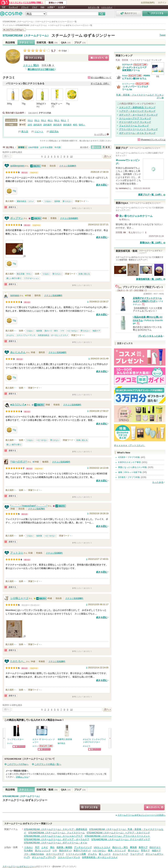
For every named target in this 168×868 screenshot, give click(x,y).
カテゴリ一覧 (94, 7)
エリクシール (128, 84)
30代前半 (57, 125)
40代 (75, 125)
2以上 (37, 120)
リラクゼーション (32, 278)
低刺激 (57, 201)
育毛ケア (145, 851)
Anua (125, 76)
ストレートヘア (120, 854)
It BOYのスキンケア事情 (129, 462)
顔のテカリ (155, 847)
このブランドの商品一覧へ (48, 764)
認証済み (54, 131)
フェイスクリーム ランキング (134, 126)
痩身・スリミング (117, 851)
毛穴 (37, 847)
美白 (52, 847)
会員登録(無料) (148, 3)
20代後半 (47, 125)
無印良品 (61, 743)
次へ (107, 156)
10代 (30, 125)
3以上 (44, 120)
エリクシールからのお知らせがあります (142, 84)
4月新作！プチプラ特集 (129, 457)
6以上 (64, 120)
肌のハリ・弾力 (51, 331)
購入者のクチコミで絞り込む (41, 69)
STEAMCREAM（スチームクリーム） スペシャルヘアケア (53, 836)
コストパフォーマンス (26, 335)
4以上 (50, 120)
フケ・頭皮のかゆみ (34, 854)
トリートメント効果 (76, 854)
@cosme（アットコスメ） (65, 866)
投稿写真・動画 (47, 42)
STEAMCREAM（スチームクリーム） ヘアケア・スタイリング (118, 833)
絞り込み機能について (101, 78)
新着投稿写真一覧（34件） (150, 279)
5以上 (57, 120)
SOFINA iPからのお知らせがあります (140, 65)
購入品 (25, 131)
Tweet (162, 35)
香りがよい (67, 201)
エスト (35, 746)
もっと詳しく (100, 134)
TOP (4, 7)
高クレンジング (43, 851)
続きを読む (102, 185)
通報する (11, 207)
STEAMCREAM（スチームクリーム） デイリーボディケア (121, 839)
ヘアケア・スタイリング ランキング (137, 111)
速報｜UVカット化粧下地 (130, 472)
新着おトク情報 (56, 3)
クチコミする (34, 58)
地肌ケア (96, 331)
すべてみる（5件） (100, 83)
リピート (39, 131)
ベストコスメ (107, 7)
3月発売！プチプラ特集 (129, 477)
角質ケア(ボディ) (82, 851)
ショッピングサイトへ (99, 58)
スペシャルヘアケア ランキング (135, 118)
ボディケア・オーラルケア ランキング (138, 115)
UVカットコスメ (102, 847)
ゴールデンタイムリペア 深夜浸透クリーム (135, 69)
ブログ (35, 7)
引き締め (28, 851)
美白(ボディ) (65, 851)
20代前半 (38, 125)
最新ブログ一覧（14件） (151, 195)
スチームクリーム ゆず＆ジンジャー (83, 36)
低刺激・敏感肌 (64, 847)
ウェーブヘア (137, 854)
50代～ (82, 125)
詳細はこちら (22, 777)
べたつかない (72, 331)
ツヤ (62, 331)
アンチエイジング (83, 847)
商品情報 (10, 42)
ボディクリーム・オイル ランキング (137, 133)
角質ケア (143, 847)
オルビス (87, 746)
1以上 (30, 120)
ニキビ (45, 847)
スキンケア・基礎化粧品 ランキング (137, 107)
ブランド (25, 7)
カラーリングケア (55, 854)
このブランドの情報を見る (14, 30)
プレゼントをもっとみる (150, 336)
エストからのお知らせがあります (46, 746)
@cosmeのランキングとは (153, 140)
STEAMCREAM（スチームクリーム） (26, 36)
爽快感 (133, 847)
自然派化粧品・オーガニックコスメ (53, 335)
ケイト (10, 743)
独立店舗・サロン (24, 274)
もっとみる (158, 482)
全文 (106, 147)
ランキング (13, 7)
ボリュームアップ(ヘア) (44, 857)
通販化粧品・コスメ (25, 201)
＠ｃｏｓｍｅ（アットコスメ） (130, 445)
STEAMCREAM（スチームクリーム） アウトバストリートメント (117, 836)
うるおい (48, 201)
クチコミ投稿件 (68, 166)
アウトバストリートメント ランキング (138, 129)
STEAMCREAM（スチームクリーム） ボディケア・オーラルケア (57, 839)
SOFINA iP (127, 65)
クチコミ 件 (31, 65)
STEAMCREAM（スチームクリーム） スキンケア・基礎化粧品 (56, 829)
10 (71, 156)
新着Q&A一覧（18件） (151, 243)
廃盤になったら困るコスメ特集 (133, 467)
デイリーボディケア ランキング (135, 122)
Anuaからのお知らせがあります (135, 76)
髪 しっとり (105, 854)
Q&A (42, 7)
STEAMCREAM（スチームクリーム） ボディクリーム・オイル (56, 843)
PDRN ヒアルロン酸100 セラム (136, 77)
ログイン (162, 3)
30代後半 (67, 125)
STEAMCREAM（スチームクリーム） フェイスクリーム (56, 833)
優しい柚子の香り (14, 278)
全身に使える (84, 274)
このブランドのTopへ (18, 764)
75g (11, 191)
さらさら (10, 335)
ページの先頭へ (142, 815)
